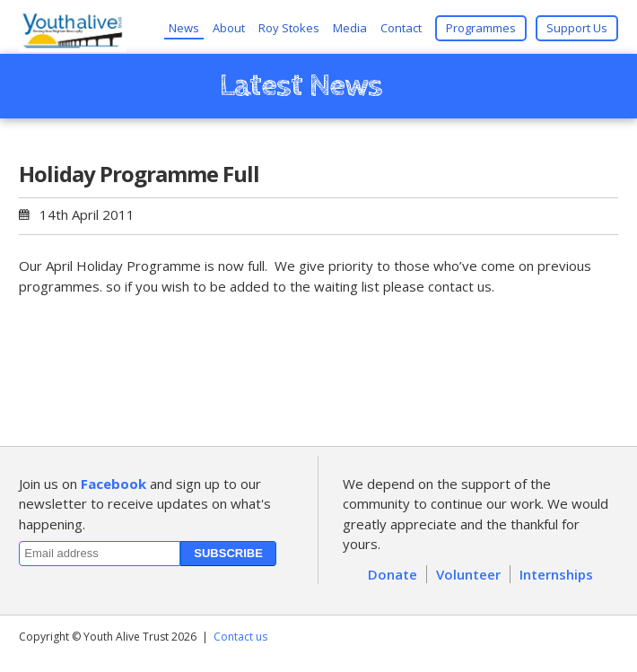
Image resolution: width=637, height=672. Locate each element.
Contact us (240, 637)
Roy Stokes (289, 28)
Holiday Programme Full (139, 174)
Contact (401, 28)
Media (350, 28)
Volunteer (468, 574)
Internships (556, 574)
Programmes (481, 28)
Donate (393, 574)
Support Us (577, 28)
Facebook (113, 484)
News (184, 28)
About (229, 28)
